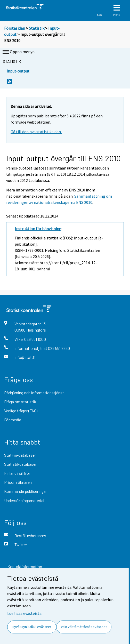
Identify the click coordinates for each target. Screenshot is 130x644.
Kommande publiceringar (26, 491)
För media (13, 420)
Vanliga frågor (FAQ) (21, 411)
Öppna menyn (18, 52)
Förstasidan (15, 28)
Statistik (37, 28)
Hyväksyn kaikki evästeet (32, 627)
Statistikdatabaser (20, 464)
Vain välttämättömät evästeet (84, 627)
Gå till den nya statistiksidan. (36, 132)
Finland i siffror (17, 473)
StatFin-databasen (20, 455)
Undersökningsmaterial (24, 500)
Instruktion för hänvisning (38, 229)
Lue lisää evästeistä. (25, 613)
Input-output (18, 71)
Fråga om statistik (20, 402)
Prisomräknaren (18, 482)
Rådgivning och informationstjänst (34, 393)
